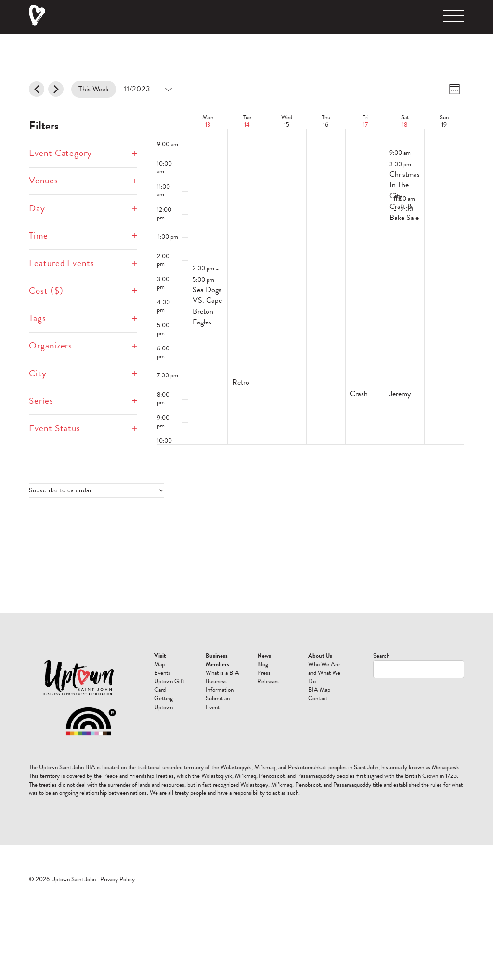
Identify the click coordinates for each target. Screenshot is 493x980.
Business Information (220, 685)
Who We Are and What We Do (324, 673)
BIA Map (319, 690)
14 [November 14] (247, 125)
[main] (246, 323)
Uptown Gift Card (169, 685)
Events (162, 673)
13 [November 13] (208, 125)
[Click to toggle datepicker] (147, 89)
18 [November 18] (405, 125)
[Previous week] (37, 89)
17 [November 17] (365, 125)
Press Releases (268, 677)
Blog (263, 664)
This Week (94, 89)
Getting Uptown (163, 703)
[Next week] (56, 89)
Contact (318, 698)
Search (381, 656)
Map (159, 664)
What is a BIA (222, 673)
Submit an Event (218, 703)
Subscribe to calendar (61, 490)
